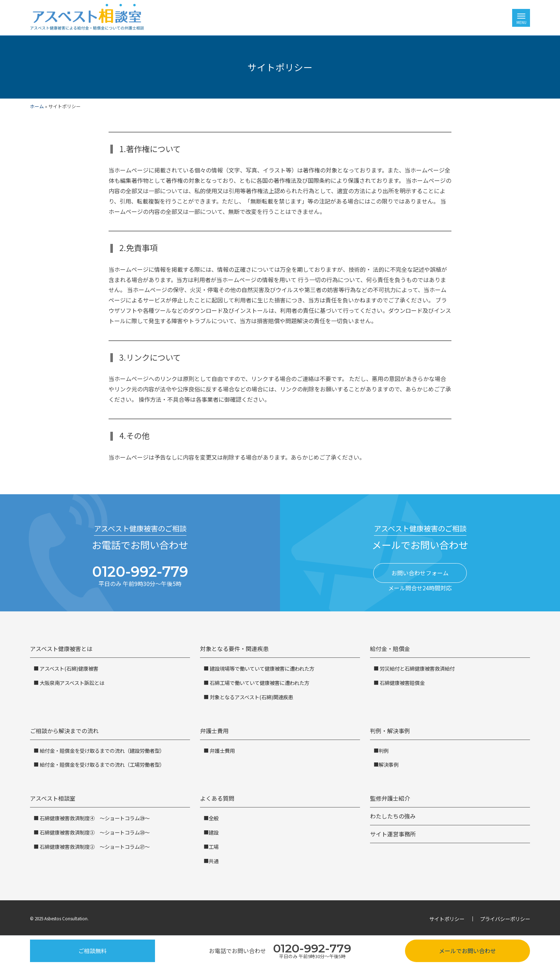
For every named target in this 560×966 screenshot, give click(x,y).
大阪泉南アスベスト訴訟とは (71, 683)
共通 (214, 861)
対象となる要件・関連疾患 (234, 649)
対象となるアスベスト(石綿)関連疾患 (251, 697)
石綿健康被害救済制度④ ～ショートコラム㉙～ (94, 818)
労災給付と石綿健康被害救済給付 (417, 668)
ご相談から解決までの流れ (64, 731)
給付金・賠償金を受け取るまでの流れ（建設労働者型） (102, 750)
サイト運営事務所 (393, 834)
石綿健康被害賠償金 (402, 683)
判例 (384, 750)
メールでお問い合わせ (467, 951)
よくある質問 (217, 798)
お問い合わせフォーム (420, 573)
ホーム (37, 106)
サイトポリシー (447, 919)
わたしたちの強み (393, 816)
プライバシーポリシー (505, 919)
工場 (214, 847)
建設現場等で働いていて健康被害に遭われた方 (261, 668)
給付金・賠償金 (390, 649)
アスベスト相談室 (53, 798)
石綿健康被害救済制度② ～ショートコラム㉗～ (94, 847)
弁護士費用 (214, 731)
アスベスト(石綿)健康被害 (68, 668)
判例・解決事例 (390, 731)
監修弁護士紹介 (390, 798)
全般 (214, 818)
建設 (214, 832)
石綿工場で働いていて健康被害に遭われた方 (259, 683)
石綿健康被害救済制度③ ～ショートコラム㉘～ (94, 832)
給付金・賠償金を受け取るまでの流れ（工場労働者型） (102, 764)
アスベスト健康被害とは (61, 649)
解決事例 (389, 764)
